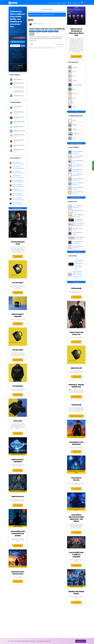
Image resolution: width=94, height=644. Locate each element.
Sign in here (18, 51)
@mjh (14, 189)
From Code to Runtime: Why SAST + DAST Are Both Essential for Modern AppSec (79, 265)
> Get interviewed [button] (76, 397)
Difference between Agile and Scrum (20, 182)
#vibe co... (50, 31)
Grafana (76, 194)
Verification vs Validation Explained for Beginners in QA (24, 177)
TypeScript (77, 153)
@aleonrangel (15, 180)
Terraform (77, 167)
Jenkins (76, 189)
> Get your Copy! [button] (76, 489)
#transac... (32, 31)
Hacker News (50, 48)
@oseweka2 (75, 160)
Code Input (77, 207)
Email (54, 48)
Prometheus (77, 180)
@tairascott (15, 194)
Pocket (43, 48)
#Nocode (56, 31)
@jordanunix (75, 271)
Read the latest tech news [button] (76, 416)
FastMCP (74, 234)
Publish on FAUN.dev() (18, 208)
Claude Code (79, 221)
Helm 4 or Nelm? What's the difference (20, 195)
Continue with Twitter (18, 42)
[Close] (93, 640)
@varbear (75, 246)
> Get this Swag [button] (18, 324)
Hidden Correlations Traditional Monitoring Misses (23, 200)
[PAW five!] (32, 44)
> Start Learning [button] (76, 297)
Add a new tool (76, 252)
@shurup (14, 162)
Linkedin (36, 48)
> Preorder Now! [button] (76, 565)
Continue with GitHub (18, 38)
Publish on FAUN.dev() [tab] (47, 9)
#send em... (44, 31)
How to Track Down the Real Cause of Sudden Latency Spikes (25, 204)
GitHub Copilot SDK (76, 243)
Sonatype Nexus (78, 171)
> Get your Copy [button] (18, 470)
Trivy (75, 162)
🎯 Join (23, 46)
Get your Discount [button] (76, 57)
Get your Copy (81, 641)
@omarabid (75, 206)
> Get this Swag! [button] (18, 256)
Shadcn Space (77, 158)
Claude (75, 212)
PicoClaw (80, 239)
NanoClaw (80, 225)
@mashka (77, 260)
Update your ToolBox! (76, 198)
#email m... (38, 31)
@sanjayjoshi (75, 152)
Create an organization (76, 143)
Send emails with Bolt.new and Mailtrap (47, 29)
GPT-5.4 (74, 230)
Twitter (33, 48)
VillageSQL (77, 248)
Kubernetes (77, 185)
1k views (60, 44)
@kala (75, 210)
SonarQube (77, 176)
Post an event (76, 282)
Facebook (40, 48)
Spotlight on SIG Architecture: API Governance (22, 173)
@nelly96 (14, 176)
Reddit (46, 48)
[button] (82, 3)
